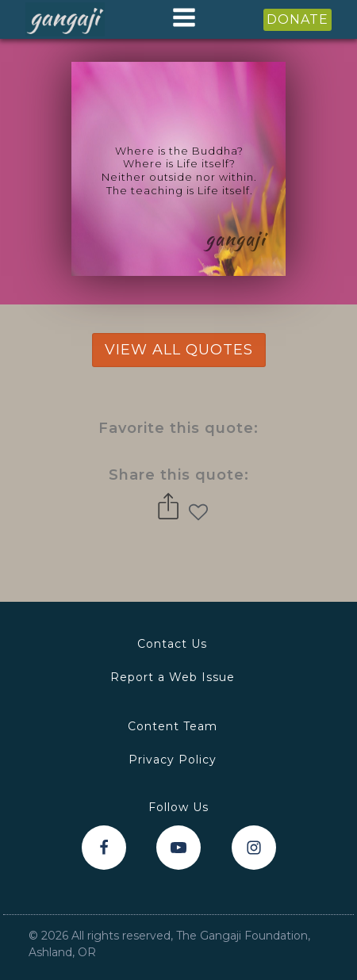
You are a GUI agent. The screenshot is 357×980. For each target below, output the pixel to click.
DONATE (297, 19)
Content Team (173, 726)
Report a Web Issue (173, 677)
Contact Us (172, 644)
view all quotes (179, 350)
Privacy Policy (173, 760)
